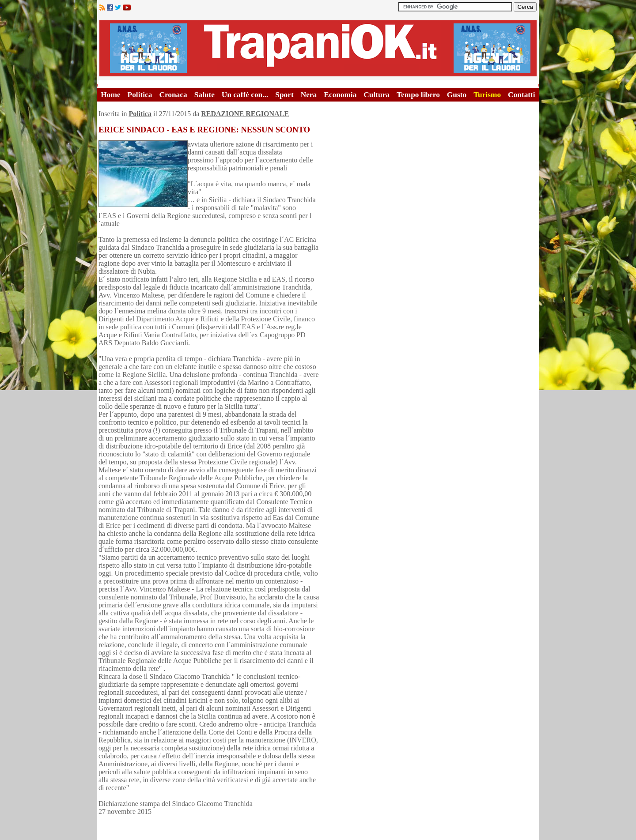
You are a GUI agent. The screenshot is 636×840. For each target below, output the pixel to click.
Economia (340, 95)
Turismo (487, 95)
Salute (204, 95)
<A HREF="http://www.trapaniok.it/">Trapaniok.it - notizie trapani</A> (318, 48)
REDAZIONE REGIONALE (245, 114)
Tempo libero (418, 95)
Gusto (457, 95)
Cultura (377, 95)
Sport (284, 95)
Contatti (522, 95)
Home (110, 95)
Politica (140, 95)
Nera (309, 95)
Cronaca (173, 95)
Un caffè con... (245, 95)
